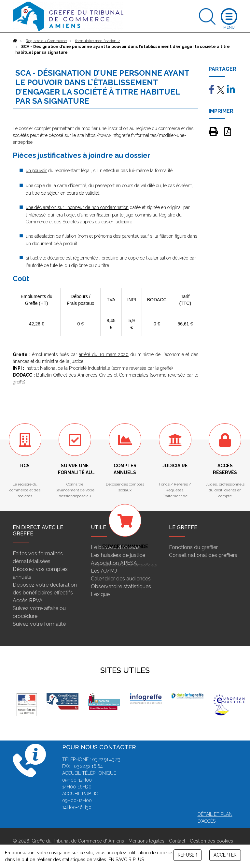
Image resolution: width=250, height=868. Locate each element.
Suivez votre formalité (39, 624)
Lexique (100, 594)
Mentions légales (146, 841)
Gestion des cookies (211, 841)
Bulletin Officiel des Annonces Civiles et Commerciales (92, 375)
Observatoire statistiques (121, 586)
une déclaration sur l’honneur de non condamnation (77, 207)
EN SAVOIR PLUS (126, 860)
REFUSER (187, 855)
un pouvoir (36, 171)
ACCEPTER (225, 855)
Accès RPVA (28, 600)
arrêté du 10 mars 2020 (104, 354)
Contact (177, 841)
